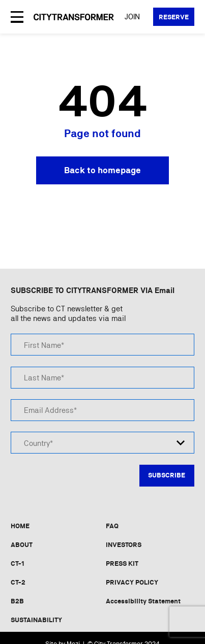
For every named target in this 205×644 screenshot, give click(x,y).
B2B (17, 601)
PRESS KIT (122, 563)
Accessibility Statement (143, 601)
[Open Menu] (17, 17)
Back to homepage (102, 170)
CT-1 (18, 563)
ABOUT (22, 545)
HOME (20, 526)
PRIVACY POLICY (132, 582)
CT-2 (18, 582)
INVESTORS (124, 545)
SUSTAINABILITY (36, 620)
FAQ (112, 526)
